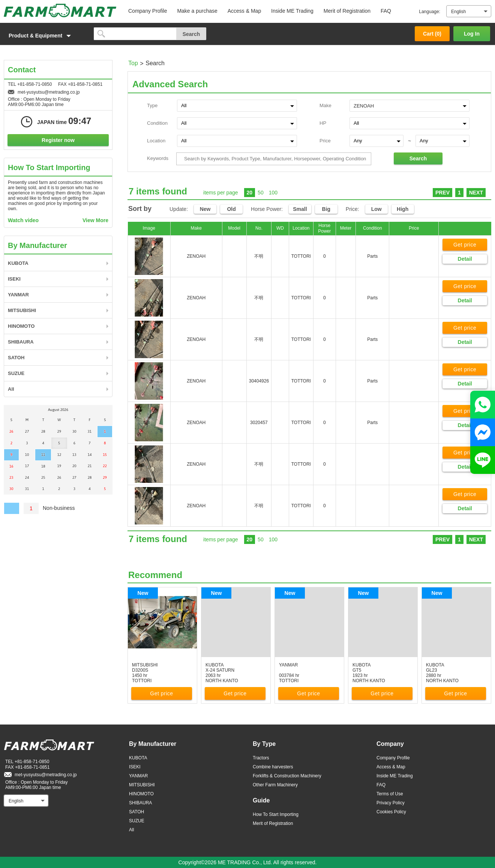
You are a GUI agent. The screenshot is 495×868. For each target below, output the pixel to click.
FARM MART (60, 10)
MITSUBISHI (22, 310)
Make (325, 105)
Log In (472, 34)
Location (156, 141)
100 (273, 193)
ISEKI (14, 279)
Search (418, 158)
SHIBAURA (21, 342)
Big (326, 209)
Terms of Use (390, 794)
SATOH (16, 358)
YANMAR (18, 295)
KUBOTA (18, 263)
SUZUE (16, 373)
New (205, 209)
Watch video (23, 220)
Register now (58, 140)
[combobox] (409, 105)
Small (300, 209)
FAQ (386, 11)
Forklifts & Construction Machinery (287, 776)
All (11, 389)
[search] (135, 34)
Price (325, 141)
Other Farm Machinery (275, 785)
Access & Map (244, 11)
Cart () (432, 34)
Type (152, 105)
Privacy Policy (391, 803)
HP (323, 123)
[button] (45, 36)
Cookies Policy (391, 812)
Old (231, 209)
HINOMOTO (21, 326)
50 (261, 193)
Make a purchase (197, 11)
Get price (465, 245)
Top (133, 63)
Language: (430, 12)
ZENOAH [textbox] (364, 106)
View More (95, 220)
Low (376, 209)
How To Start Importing (276, 814)
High (403, 209)
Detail (465, 259)
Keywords (158, 158)
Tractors (261, 758)
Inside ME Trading (292, 11)
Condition (157, 123)
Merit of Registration (347, 11)
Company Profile (148, 11)
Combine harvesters (273, 767)
